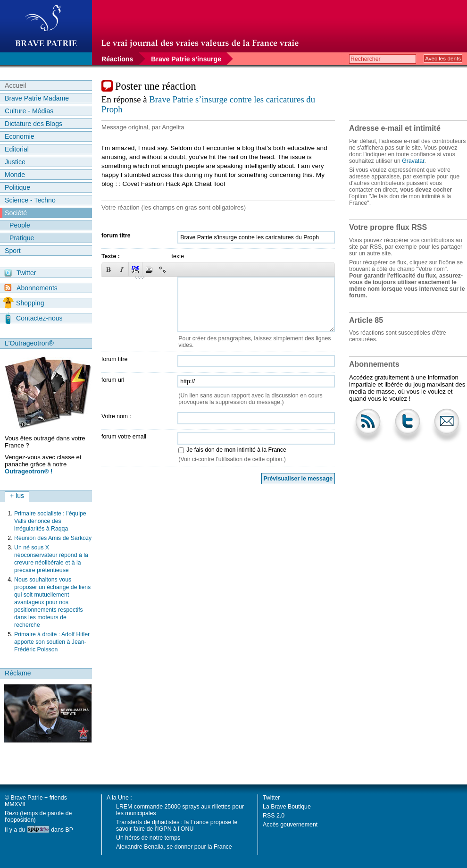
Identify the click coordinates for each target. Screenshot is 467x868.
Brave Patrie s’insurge (186, 59)
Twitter (20, 273)
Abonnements (31, 288)
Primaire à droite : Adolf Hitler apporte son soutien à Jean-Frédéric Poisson (52, 642)
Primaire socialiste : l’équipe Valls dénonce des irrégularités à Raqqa (50, 521)
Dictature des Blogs (33, 124)
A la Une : (119, 798)
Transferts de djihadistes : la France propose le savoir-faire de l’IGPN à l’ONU (177, 826)
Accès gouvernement (290, 825)
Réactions (117, 59)
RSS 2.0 (274, 816)
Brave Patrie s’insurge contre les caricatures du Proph (208, 104)
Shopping (23, 303)
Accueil (15, 85)
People (20, 225)
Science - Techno (30, 200)
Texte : (111, 256)
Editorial (17, 149)
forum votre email (124, 437)
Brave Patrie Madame (37, 98)
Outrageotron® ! (29, 471)
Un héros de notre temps (148, 838)
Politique (17, 187)
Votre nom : (116, 416)
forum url (113, 380)
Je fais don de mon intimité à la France (236, 450)
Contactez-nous (34, 318)
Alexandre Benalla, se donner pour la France (174, 847)
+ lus (17, 496)
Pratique (22, 238)
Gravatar (413, 161)
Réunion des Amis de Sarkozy (53, 538)
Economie (20, 136)
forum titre (116, 236)
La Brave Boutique (287, 807)
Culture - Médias (29, 111)
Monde (15, 175)
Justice (15, 162)
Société (16, 213)
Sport (13, 251)
